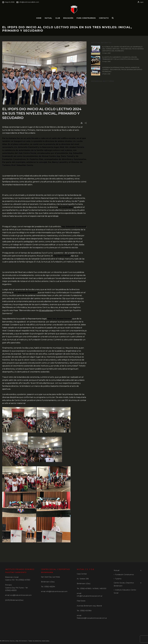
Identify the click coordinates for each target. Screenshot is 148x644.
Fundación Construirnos (124, 575)
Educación (68, 18)
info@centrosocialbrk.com (29, 2)
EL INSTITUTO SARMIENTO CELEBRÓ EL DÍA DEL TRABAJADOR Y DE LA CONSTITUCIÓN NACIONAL (121, 58)
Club (58, 18)
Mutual (48, 18)
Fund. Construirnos (86, 18)
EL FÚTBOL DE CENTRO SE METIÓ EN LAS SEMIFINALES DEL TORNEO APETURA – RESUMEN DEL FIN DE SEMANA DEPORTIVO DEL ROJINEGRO (123, 49)
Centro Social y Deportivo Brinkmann (124, 584)
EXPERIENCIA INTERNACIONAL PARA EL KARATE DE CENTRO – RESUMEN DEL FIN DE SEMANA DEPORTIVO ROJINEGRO (122, 69)
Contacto (104, 18)
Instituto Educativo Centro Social (125, 591)
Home (39, 18)
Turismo (118, 579)
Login (140, 2)
